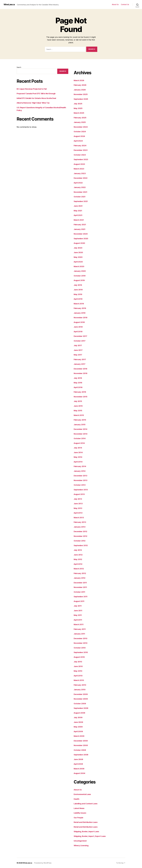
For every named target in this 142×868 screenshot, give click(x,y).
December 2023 (81, 150)
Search (19, 67)
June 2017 (78, 350)
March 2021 (79, 220)
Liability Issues (81, 813)
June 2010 (79, 666)
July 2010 (78, 662)
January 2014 (80, 471)
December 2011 (81, 583)
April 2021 (78, 215)
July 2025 (78, 104)
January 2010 (80, 690)
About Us (115, 4)
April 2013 (78, 513)
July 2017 (78, 345)
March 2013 (79, 518)
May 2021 (78, 211)
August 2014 (80, 443)
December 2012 (81, 531)
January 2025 (80, 122)
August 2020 (80, 243)
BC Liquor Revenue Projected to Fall (33, 89)
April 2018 (78, 332)
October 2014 (80, 438)
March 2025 (79, 113)
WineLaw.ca (10, 5)
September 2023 (81, 159)
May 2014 (78, 457)
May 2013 (78, 508)
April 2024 (79, 141)
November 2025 (81, 94)
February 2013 (80, 522)
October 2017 (80, 341)
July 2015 (78, 401)
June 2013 (78, 504)
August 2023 (80, 164)
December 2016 (81, 369)
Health (77, 799)
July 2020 (78, 248)
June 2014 (79, 452)
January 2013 (80, 527)
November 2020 (81, 234)
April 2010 (78, 676)
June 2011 (78, 611)
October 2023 (80, 155)
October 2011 (80, 592)
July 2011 (78, 606)
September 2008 (81, 755)
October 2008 (80, 750)
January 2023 (80, 173)
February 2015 (80, 420)
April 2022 (78, 183)
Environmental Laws (83, 794)
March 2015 (79, 415)
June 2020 (79, 252)
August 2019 (80, 280)
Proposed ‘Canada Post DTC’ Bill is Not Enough (37, 93)
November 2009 (81, 699)
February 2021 (80, 225)
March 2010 (79, 680)
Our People (79, 818)
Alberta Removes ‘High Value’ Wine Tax (34, 103)
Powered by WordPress (43, 863)
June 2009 (79, 722)
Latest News (79, 808)
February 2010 (80, 685)
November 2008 (81, 745)
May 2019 (78, 294)
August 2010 (80, 657)
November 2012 (81, 536)
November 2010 (81, 643)
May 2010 (78, 671)
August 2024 (80, 136)
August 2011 (79, 601)
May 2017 (78, 355)
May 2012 (78, 559)
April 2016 (78, 387)
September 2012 (81, 545)
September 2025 (81, 99)
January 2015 (80, 425)
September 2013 (81, 490)
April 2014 (78, 462)
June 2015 (78, 406)
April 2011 (78, 620)
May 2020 (78, 257)
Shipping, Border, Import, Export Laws (91, 836)
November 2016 (81, 373)
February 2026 (80, 85)
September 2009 (81, 708)
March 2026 (79, 80)
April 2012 (78, 564)
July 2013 (78, 499)
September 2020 (81, 239)
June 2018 (79, 327)
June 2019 (79, 290)
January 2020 (80, 271)
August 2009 (80, 713)
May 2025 (78, 108)
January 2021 (80, 229)
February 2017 (80, 359)
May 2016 (78, 383)
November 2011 (81, 587)
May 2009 (78, 727)
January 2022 (80, 187)
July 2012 (78, 550)
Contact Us (125, 4)
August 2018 (80, 322)
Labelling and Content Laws (86, 804)
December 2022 (81, 178)
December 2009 (81, 694)
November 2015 (81, 397)
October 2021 (80, 197)
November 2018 (81, 318)
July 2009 (78, 717)
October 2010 (80, 648)
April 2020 (79, 262)
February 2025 (80, 118)
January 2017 (80, 364)
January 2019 (80, 313)
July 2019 (78, 285)
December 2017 (81, 336)
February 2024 (80, 146)
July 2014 (78, 448)
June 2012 (78, 555)
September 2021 (81, 201)
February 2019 (80, 308)
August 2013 (80, 494)
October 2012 (80, 541)
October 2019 (80, 276)
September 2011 (81, 597)
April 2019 (78, 299)
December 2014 (81, 429)
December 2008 (81, 741)
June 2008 (79, 759)
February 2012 (80, 573)
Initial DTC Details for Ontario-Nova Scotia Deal (37, 98)
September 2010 (81, 652)
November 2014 (81, 434)
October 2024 (80, 132)
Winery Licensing (82, 845)
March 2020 (79, 266)
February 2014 (80, 466)
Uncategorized (80, 841)
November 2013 (81, 480)
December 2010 (81, 638)
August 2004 (80, 773)
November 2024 (81, 127)
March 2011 (79, 624)
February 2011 (80, 629)
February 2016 (80, 392)
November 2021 (81, 192)
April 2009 (79, 731)
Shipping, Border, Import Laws (87, 831)
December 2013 (81, 476)
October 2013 (80, 485)
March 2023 (79, 169)
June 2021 (78, 206)
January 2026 (80, 90)
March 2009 (79, 736)
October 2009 (80, 704)
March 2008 (79, 769)
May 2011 (78, 615)
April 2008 (79, 764)
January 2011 (80, 634)
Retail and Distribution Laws (86, 822)
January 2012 (80, 578)
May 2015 (78, 411)
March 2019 (79, 304)
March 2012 (79, 569)
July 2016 (78, 378)
